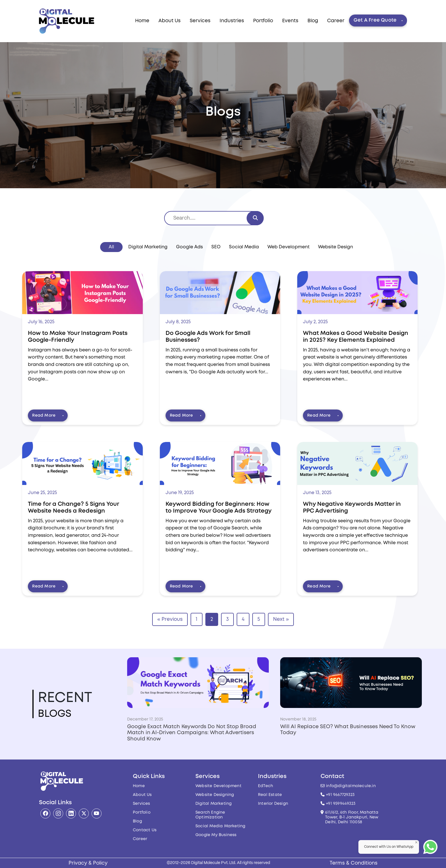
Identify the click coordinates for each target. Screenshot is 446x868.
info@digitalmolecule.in (351, 786)
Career (336, 21)
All (111, 247)
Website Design (335, 247)
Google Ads (189, 247)
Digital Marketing (148, 247)
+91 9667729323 (340, 795)
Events (290, 21)
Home (142, 21)
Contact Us (145, 830)
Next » (281, 619)
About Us (170, 21)
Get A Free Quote (378, 20)
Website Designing (215, 795)
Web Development (288, 247)
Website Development (218, 786)
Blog (313, 21)
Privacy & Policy (88, 863)
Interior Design (273, 804)
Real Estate (270, 795)
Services (200, 21)
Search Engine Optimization (210, 815)
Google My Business (216, 835)
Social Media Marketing (220, 826)
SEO (216, 247)
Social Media (244, 247)
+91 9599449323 (341, 804)
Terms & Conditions (354, 863)
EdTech (266, 786)
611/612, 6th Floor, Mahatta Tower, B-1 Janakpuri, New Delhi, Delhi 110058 (352, 817)
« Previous (170, 619)
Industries (232, 21)
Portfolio (263, 21)
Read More (48, 415)
